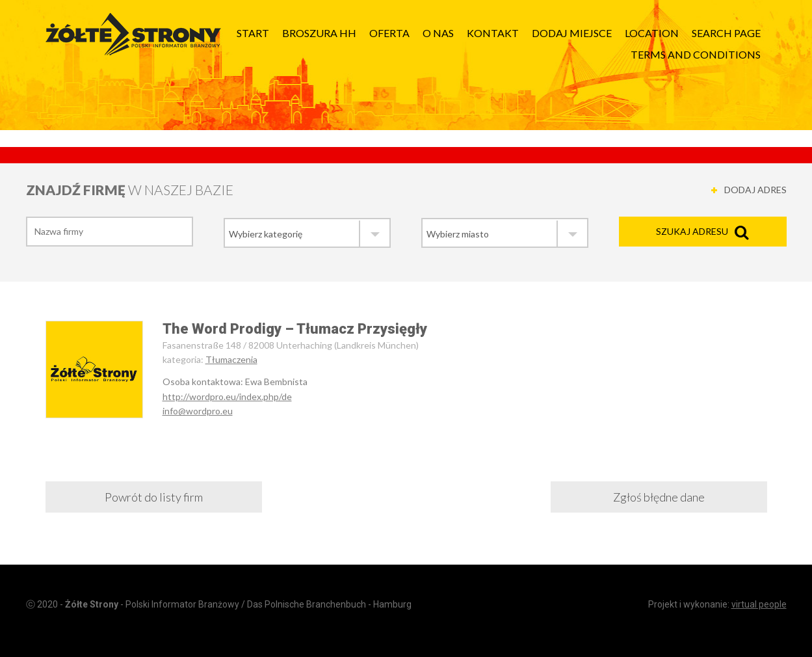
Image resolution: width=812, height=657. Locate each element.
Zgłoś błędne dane (659, 497)
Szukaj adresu (692, 231)
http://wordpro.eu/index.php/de (227, 396)
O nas (438, 33)
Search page (726, 33)
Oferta (389, 33)
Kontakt (493, 33)
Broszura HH (319, 33)
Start (253, 33)
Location (652, 33)
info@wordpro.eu (198, 411)
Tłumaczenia (231, 359)
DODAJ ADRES (755, 190)
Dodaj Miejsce (572, 33)
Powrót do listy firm (154, 497)
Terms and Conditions (696, 54)
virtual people (759, 604)
